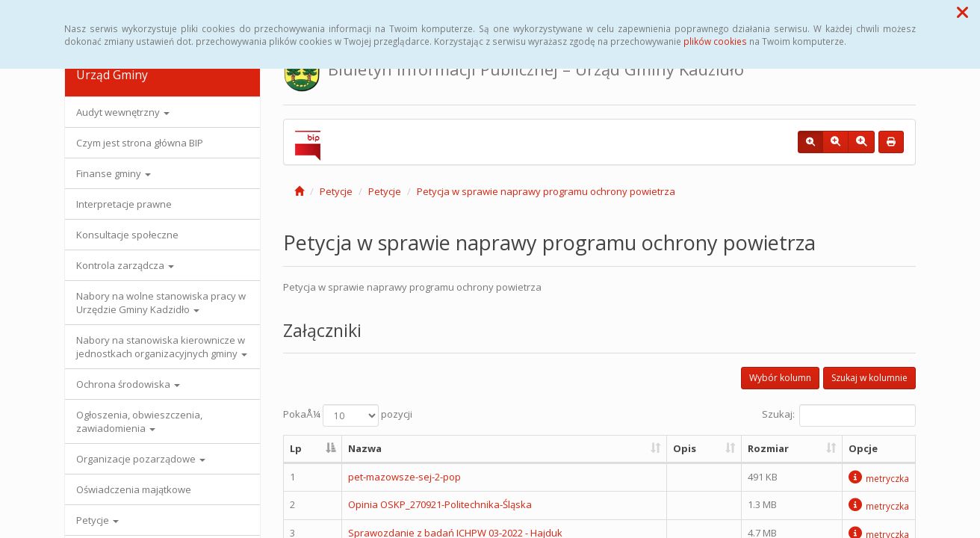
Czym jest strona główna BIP (140, 143)
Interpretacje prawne (124, 204)
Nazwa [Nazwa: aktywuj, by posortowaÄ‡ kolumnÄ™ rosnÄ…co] (365, 448)
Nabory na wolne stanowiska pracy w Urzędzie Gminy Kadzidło (161, 303)
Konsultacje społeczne (127, 235)
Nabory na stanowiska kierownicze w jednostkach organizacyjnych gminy (162, 347)
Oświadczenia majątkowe (134, 489)
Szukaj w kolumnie (869, 378)
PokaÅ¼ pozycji (348, 415)
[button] (962, 12)
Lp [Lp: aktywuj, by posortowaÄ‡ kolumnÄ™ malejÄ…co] (296, 448)
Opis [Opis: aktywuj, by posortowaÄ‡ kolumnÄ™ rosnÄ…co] (685, 448)
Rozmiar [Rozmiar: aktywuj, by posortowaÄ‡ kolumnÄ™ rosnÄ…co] (768, 448)
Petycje (97, 520)
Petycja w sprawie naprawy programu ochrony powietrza (546, 191)
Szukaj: (839, 415)
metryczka (879, 478)
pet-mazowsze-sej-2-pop (404, 477)
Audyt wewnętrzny (123, 112)
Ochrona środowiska (128, 384)
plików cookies (715, 41)
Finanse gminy (114, 173)
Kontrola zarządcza (125, 265)
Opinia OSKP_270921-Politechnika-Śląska (440, 504)
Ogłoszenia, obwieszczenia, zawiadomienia (139, 421)
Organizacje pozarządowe (141, 459)
